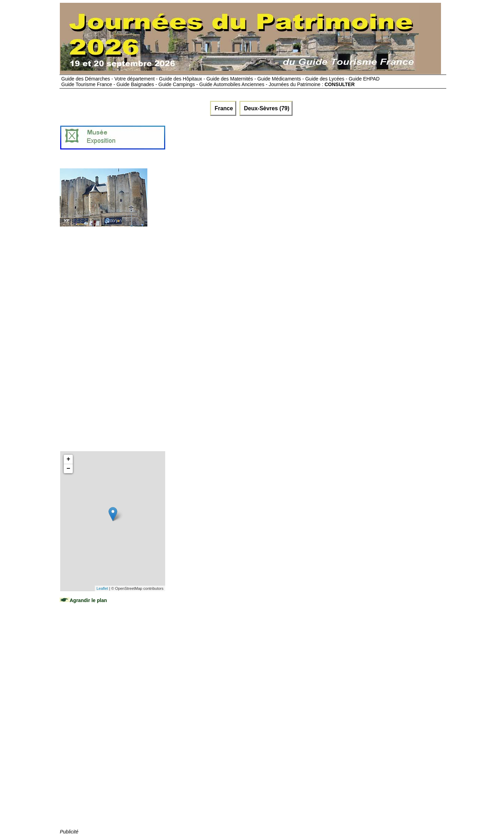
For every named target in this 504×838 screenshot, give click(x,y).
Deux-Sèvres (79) (266, 108)
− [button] (68, 469)
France (223, 108)
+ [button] (68, 459)
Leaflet (102, 588)
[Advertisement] (293, 140)
